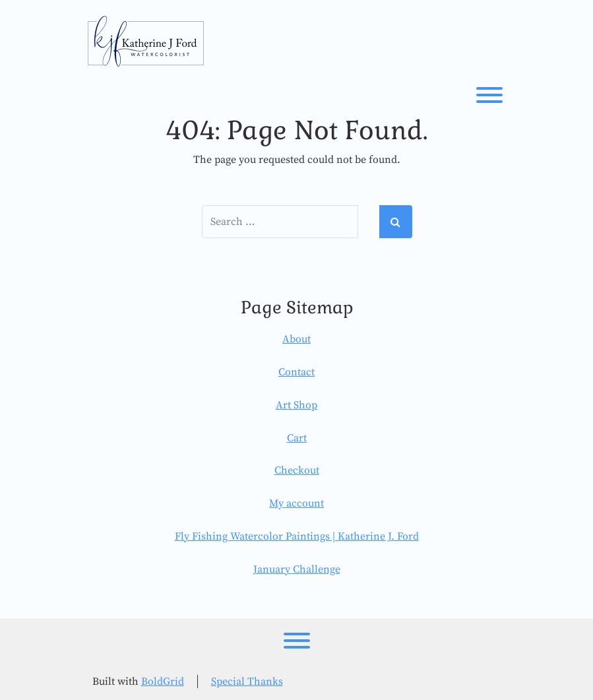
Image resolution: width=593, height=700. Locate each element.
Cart (297, 438)
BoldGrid (163, 682)
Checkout (297, 470)
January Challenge (297, 569)
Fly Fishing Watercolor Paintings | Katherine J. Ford (297, 536)
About (296, 339)
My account (296, 503)
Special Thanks (247, 682)
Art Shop (296, 405)
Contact (296, 372)
